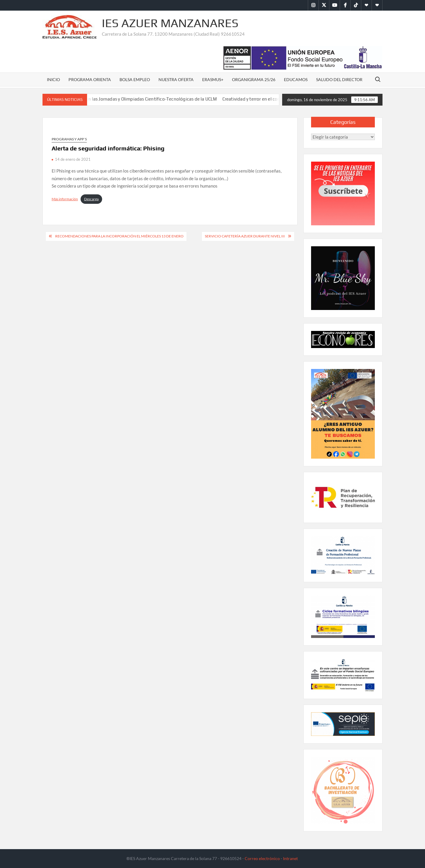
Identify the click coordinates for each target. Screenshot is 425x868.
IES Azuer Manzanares (170, 23)
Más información (65, 199)
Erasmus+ (213, 79)
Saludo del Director (339, 79)
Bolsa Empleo (135, 79)
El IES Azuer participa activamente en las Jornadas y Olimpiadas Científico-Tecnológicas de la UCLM (120, 99)
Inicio (53, 79)
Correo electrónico (262, 858)
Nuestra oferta (176, 79)
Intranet (290, 858)
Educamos (296, 79)
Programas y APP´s (69, 139)
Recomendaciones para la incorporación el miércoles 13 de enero (119, 236)
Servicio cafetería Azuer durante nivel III (245, 236)
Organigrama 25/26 (254, 79)
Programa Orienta (90, 79)
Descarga (91, 199)
